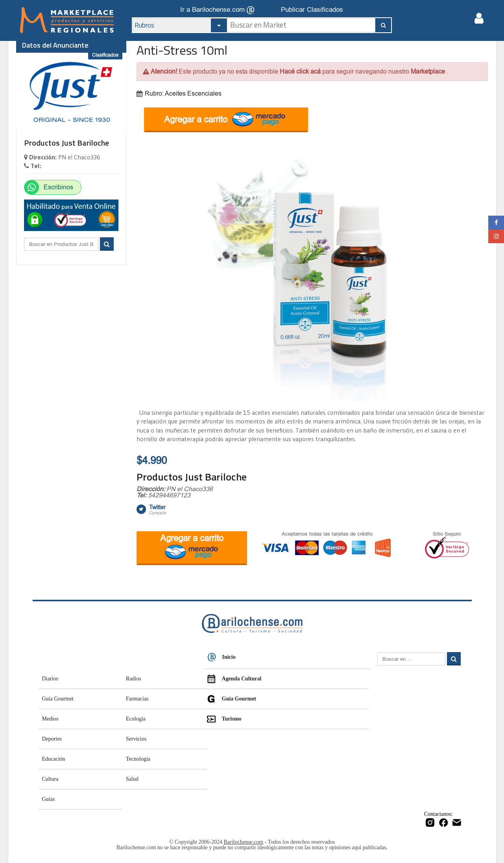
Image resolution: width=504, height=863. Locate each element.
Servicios (136, 739)
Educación (54, 759)
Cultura (50, 779)
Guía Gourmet (58, 699)
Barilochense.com (244, 842)
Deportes (52, 739)
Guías (49, 799)
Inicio (222, 657)
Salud (132, 779)
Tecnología (138, 759)
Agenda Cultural (234, 679)
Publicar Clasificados (312, 10)
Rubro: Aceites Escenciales (179, 94)
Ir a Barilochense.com (217, 10)
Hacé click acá (301, 71)
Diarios (50, 679)
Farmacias (137, 699)
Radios (134, 679)
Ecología (136, 719)
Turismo (224, 719)
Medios (50, 719)
